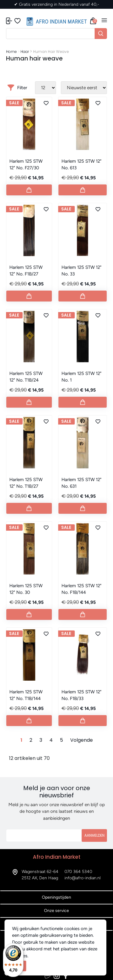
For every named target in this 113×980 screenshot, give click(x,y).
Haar (25, 52)
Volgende (82, 740)
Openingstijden (56, 897)
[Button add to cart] (29, 190)
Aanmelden (94, 835)
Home (11, 52)
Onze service (56, 911)
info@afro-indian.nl (83, 878)
